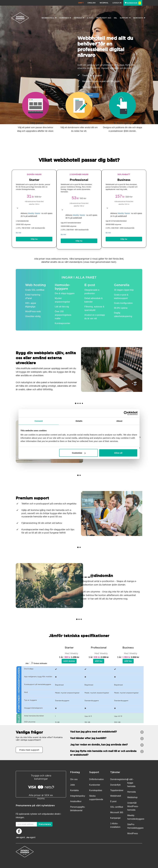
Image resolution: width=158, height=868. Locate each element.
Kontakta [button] (139, 18)
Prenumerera (45, 824)
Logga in (117, 3)
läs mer (19, 233)
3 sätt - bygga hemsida (131, 783)
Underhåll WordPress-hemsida (133, 806)
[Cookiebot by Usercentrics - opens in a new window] (126, 413)
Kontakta (74, 790)
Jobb (72, 785)
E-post (90, 18)
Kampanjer (115, 818)
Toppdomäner (117, 790)
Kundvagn (133, 3)
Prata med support (29, 750)
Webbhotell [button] (49, 18)
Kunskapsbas (96, 790)
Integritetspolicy (78, 796)
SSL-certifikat (117, 807)
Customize (79, 453)
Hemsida (132, 792)
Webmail (104, 3)
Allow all (118, 453)
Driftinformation (96, 779)
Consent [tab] (39, 421)
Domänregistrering (119, 779)
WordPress (133, 833)
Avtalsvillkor (76, 801)
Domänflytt (115, 785)
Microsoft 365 (104, 18)
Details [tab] (79, 421)
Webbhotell (116, 796)
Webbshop (132, 797)
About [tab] (119, 421)
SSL (115, 18)
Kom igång (69, 661)
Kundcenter (95, 785)
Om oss (74, 779)
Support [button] (125, 18)
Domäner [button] (65, 18)
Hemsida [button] (79, 18)
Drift (81, 3)
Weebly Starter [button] (34, 213)
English (92, 3)
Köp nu (34, 239)
